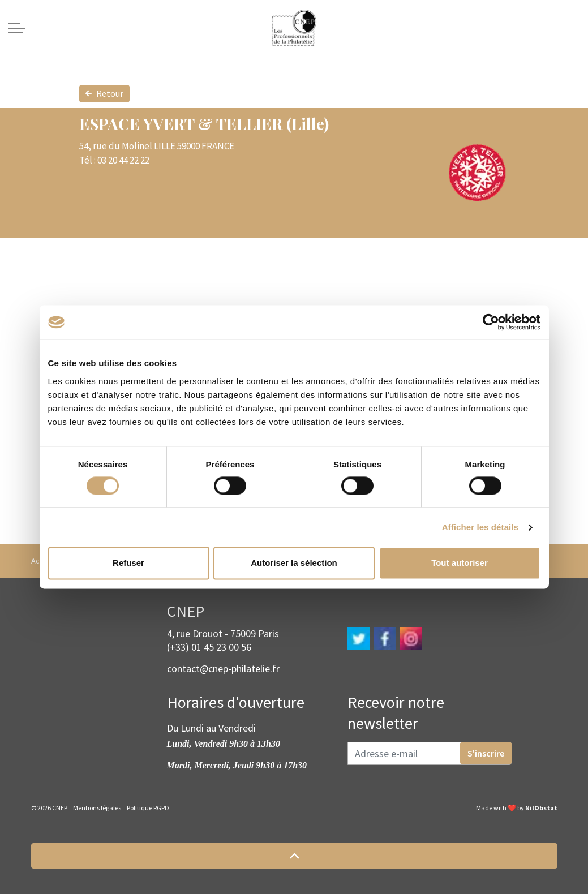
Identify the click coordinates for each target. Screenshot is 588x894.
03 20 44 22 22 (123, 160)
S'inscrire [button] (486, 753)
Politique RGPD (148, 808)
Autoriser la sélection (294, 563)
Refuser (128, 563)
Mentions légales (97, 808)
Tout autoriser (460, 563)
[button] (294, 856)
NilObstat (541, 808)
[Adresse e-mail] (430, 753)
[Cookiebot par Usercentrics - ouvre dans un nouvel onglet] (491, 322)
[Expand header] (17, 28)
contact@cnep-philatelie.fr (223, 669)
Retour (104, 94)
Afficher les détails (480, 527)
